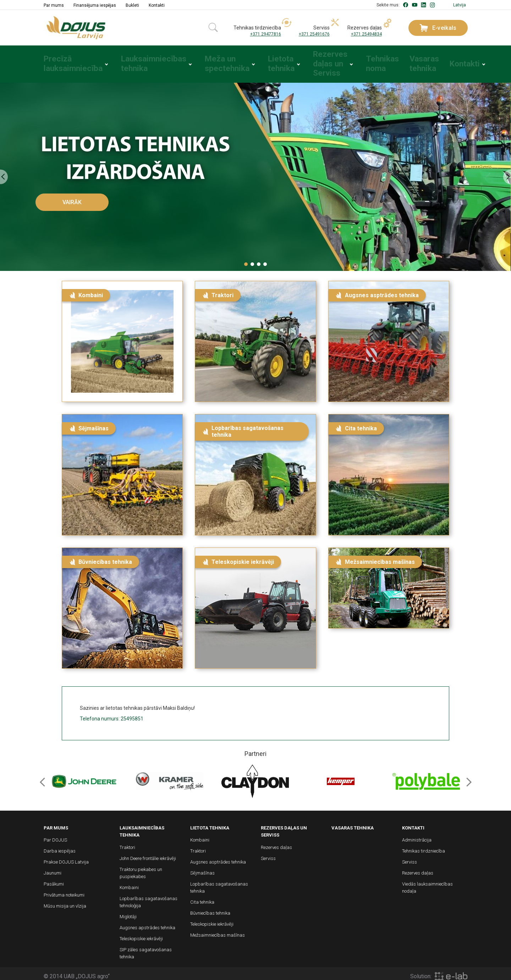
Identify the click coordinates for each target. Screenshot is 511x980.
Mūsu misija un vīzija (65, 902)
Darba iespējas (60, 847)
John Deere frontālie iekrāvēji (148, 854)
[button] (246, 260)
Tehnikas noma (364, 62)
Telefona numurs (99, 714)
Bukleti (132, 5)
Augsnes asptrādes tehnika (218, 858)
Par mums (54, 5)
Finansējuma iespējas (95, 5)
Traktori (127, 843)
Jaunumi (53, 869)
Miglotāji (128, 912)
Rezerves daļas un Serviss (311, 62)
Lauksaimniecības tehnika (139, 62)
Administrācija (417, 836)
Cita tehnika (202, 898)
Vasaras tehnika (407, 62)
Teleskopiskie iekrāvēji (141, 934)
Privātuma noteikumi (64, 891)
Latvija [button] (460, 5)
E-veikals (438, 28)
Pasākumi (54, 880)
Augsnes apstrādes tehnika (147, 923)
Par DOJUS (55, 836)
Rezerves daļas (276, 843)
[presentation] (4, 172)
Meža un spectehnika (207, 62)
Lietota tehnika (261, 62)
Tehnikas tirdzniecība (424, 847)
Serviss (268, 854)
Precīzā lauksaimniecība (65, 62)
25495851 (132, 714)
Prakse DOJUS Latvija (66, 858)
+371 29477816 (266, 34)
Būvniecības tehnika (210, 909)
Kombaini (129, 883)
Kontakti (157, 5)
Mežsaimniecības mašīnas (218, 931)
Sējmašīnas (202, 869)
